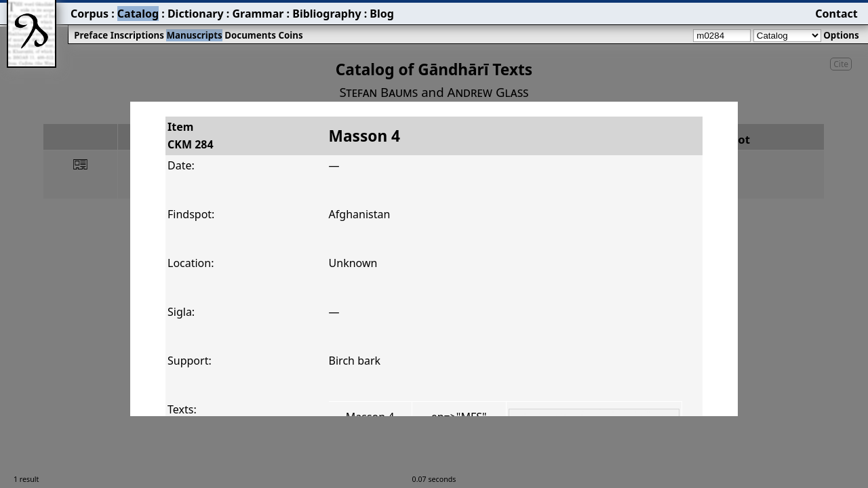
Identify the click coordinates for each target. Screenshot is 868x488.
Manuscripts (194, 35)
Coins (290, 35)
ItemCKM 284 (191, 136)
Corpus (90, 14)
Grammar (258, 14)
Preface (91, 35)
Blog (382, 14)
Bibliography (327, 14)
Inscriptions (137, 35)
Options (841, 35)
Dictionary (196, 14)
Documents (250, 35)
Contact (836, 14)
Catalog (138, 14)
